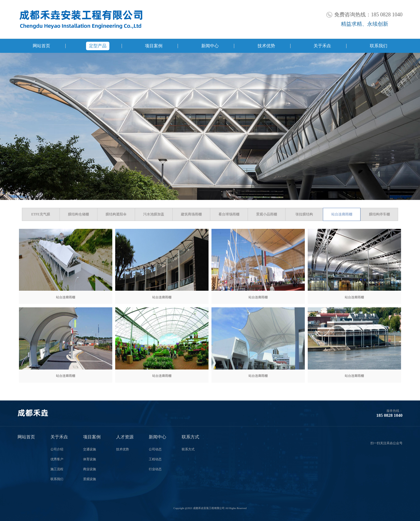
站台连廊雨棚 (342, 214)
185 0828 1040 (389, 415)
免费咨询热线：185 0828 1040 (368, 15)
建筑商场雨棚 (191, 214)
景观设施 (90, 479)
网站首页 (41, 46)
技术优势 (266, 46)
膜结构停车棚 (379, 214)
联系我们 (379, 46)
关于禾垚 (322, 46)
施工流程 (57, 469)
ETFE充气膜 (41, 214)
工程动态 (155, 459)
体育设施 (90, 459)
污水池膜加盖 (154, 214)
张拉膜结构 (304, 214)
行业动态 (155, 469)
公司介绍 (57, 449)
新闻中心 (210, 46)
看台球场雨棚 (229, 214)
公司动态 (155, 449)
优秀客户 (57, 459)
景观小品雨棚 (267, 214)
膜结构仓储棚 (78, 214)
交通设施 (90, 449)
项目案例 (154, 46)
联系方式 (190, 437)
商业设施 (90, 469)
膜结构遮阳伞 (116, 214)
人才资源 (125, 437)
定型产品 (98, 46)
